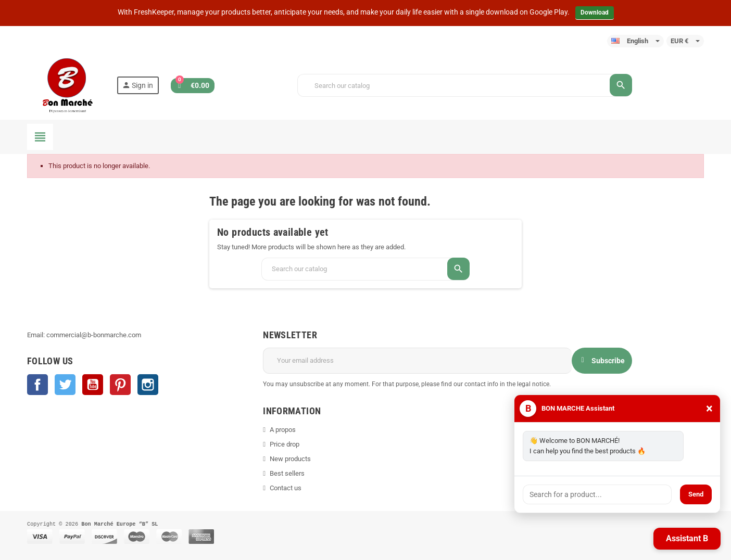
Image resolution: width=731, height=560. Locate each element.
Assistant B (687, 538)
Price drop (285, 444)
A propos (283, 430)
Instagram (148, 385)
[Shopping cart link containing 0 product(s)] (193, 86)
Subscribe (602, 361)
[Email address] (417, 361)
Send (696, 494)
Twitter (65, 385)
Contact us (286, 488)
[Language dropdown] (635, 41)
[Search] (464, 85)
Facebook (37, 385)
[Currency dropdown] (685, 41)
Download (595, 12)
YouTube (93, 385)
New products (290, 459)
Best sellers (287, 473)
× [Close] (709, 409)
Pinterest (120, 385)
